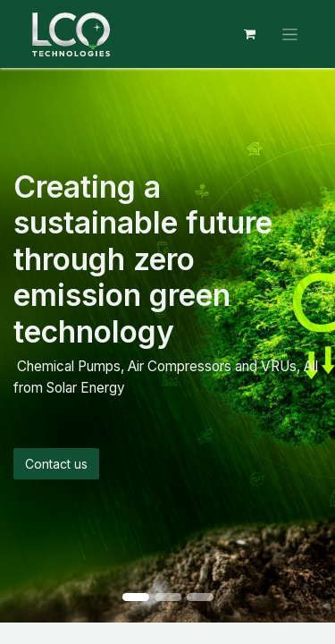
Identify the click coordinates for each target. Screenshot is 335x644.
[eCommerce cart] (249, 34)
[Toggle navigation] (290, 34)
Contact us (56, 464)
